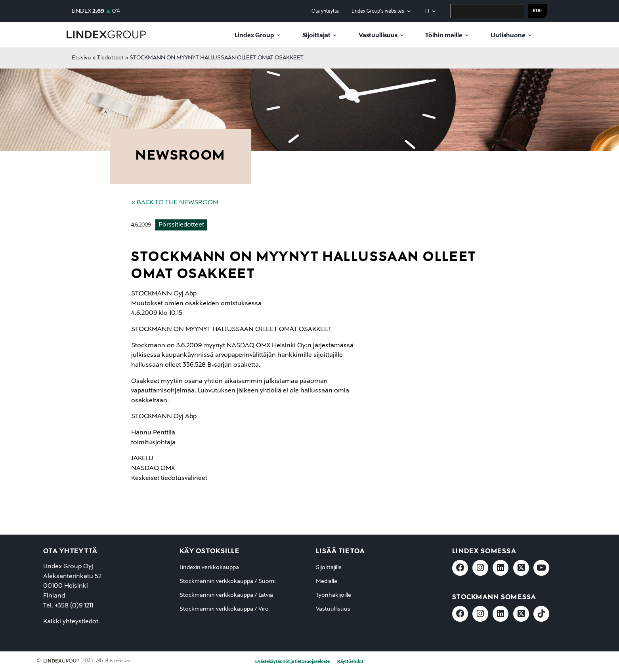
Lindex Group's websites (378, 11)
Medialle (327, 581)
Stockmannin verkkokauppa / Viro (224, 609)
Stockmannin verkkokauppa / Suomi (227, 581)
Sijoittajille (329, 567)
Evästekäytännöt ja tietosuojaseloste (292, 662)
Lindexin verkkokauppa (209, 567)
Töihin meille (444, 36)
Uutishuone (508, 36)
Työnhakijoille (333, 595)
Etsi (537, 11)
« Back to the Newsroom (175, 203)
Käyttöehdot (350, 662)
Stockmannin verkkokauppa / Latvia (226, 595)
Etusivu (81, 58)
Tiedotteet (110, 58)
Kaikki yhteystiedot (71, 622)
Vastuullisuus (378, 36)
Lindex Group (254, 36)
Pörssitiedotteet (181, 225)
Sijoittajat (316, 36)
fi (427, 11)
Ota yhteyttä (325, 11)
